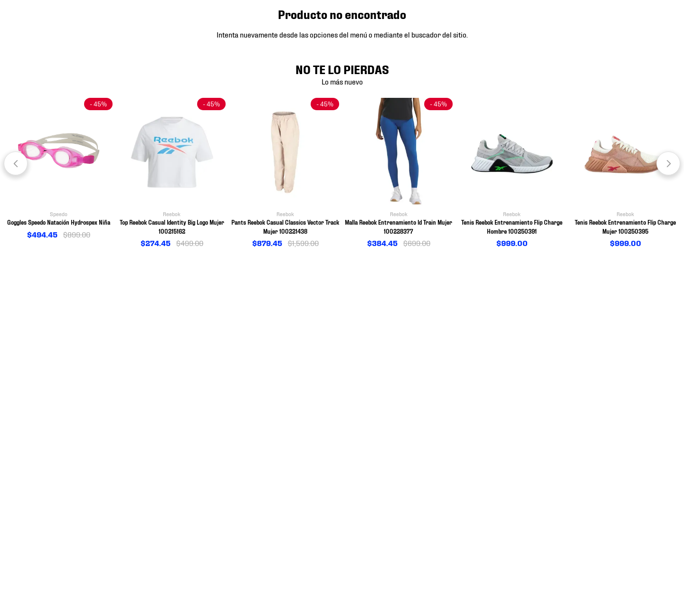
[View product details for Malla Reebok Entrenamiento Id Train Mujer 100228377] (399, 173)
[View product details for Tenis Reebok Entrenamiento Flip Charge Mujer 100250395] (625, 173)
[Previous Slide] (16, 163)
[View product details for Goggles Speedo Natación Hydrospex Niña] (59, 169)
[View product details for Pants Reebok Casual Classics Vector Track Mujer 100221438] (285, 173)
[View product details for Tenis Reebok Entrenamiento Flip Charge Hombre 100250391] (512, 173)
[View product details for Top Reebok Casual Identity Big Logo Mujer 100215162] (172, 173)
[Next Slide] (668, 163)
